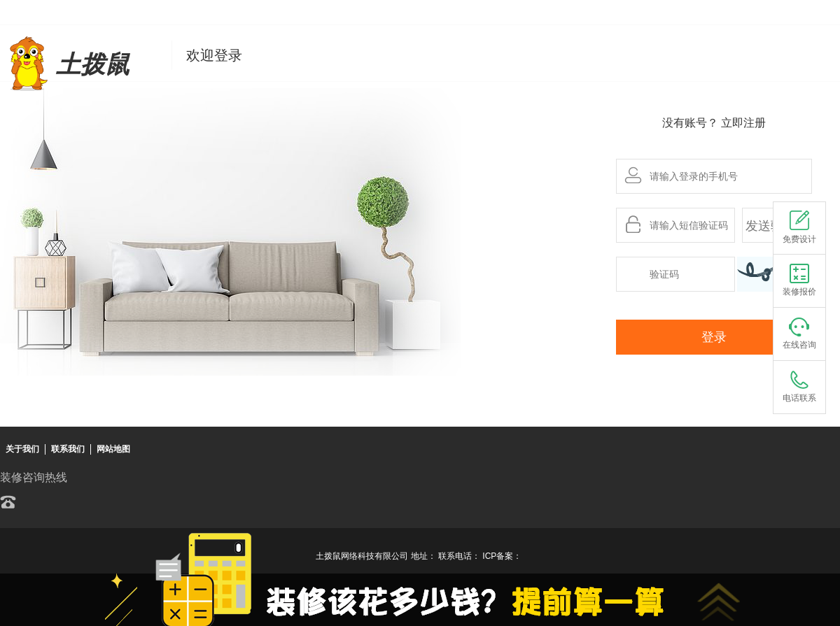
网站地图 (113, 449)
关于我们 (22, 449)
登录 (714, 337)
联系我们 (68, 449)
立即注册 (743, 123)
